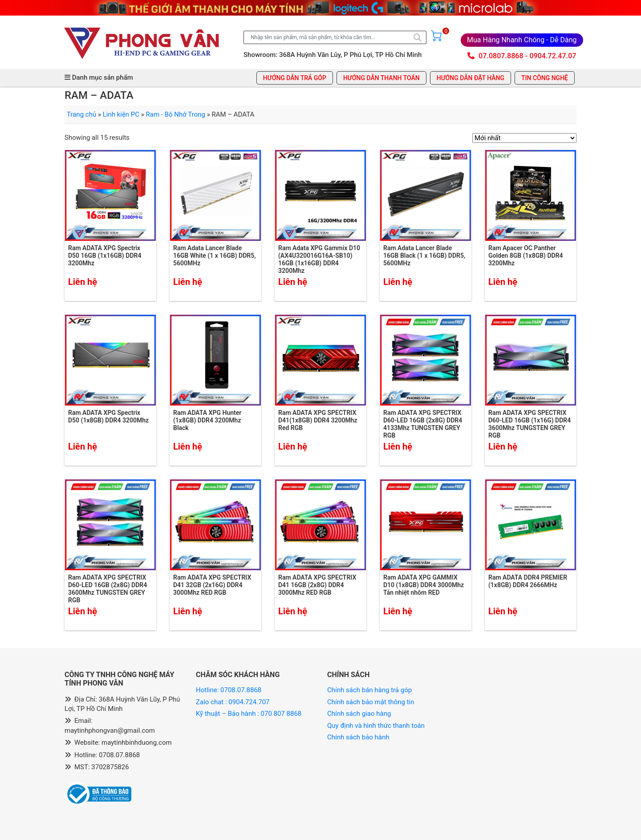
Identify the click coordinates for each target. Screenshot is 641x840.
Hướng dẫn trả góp (295, 78)
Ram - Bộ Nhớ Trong (176, 114)
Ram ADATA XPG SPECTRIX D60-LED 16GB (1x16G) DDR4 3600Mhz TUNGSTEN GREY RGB (529, 424)
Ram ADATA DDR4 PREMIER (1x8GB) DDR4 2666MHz (528, 581)
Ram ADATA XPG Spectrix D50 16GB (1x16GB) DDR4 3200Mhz (105, 256)
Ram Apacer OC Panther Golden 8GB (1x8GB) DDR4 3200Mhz (526, 256)
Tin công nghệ (545, 78)
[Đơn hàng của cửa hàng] (524, 138)
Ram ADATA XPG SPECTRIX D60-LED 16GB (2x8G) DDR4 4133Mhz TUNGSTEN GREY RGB (423, 424)
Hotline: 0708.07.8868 (229, 690)
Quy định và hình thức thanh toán (376, 726)
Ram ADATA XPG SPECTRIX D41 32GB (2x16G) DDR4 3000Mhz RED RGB (212, 585)
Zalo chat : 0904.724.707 (233, 702)
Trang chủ (81, 114)
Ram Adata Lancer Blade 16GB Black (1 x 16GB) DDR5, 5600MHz (424, 256)
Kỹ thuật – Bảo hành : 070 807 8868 (250, 714)
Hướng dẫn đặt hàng (471, 78)
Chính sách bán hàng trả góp (369, 690)
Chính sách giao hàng (359, 714)
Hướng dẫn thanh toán (381, 78)
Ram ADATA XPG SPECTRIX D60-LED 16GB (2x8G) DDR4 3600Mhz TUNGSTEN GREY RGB (108, 588)
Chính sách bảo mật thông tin (371, 702)
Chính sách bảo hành (358, 737)
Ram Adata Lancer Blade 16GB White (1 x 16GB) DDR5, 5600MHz (215, 256)
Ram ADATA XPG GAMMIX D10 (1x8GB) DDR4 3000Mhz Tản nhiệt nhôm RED (424, 585)
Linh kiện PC (121, 114)
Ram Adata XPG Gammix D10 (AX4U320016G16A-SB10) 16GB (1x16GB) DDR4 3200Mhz (319, 259)
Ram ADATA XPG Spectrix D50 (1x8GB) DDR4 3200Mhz (108, 416)
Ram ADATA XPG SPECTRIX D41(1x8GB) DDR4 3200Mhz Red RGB (318, 420)
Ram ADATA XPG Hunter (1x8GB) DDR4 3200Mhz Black (207, 420)
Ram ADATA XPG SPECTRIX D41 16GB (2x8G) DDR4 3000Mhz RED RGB (317, 585)
